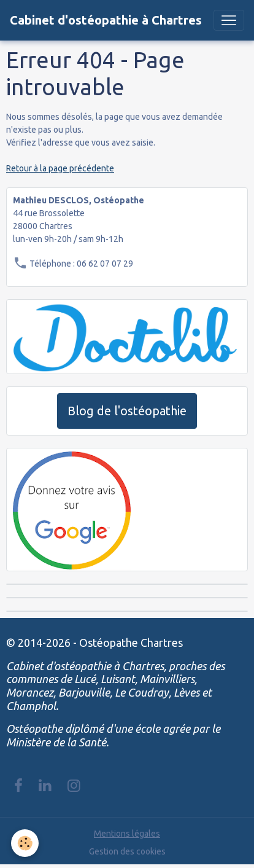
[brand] (106, 20)
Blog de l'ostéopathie (127, 411)
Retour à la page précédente (60, 168)
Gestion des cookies (127, 851)
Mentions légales (127, 834)
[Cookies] (25, 843)
